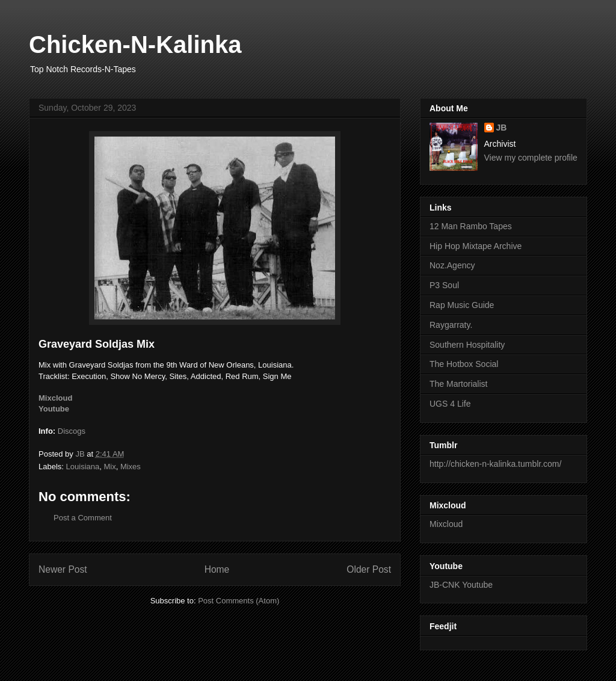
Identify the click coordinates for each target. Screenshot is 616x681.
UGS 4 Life (450, 404)
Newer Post (63, 569)
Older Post (369, 569)
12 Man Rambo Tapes (471, 226)
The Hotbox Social (464, 364)
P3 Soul (444, 285)
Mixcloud (55, 398)
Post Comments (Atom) (239, 601)
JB (502, 128)
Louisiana (83, 467)
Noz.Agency (452, 265)
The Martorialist (458, 384)
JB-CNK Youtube (461, 585)
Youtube (54, 409)
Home (217, 569)
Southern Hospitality (467, 345)
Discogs (72, 431)
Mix (109, 467)
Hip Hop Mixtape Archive (476, 246)
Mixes (131, 467)
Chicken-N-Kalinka (135, 45)
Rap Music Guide (462, 305)
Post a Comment (83, 518)
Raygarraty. (451, 325)
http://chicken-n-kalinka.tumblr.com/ (495, 464)
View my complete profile (531, 158)
